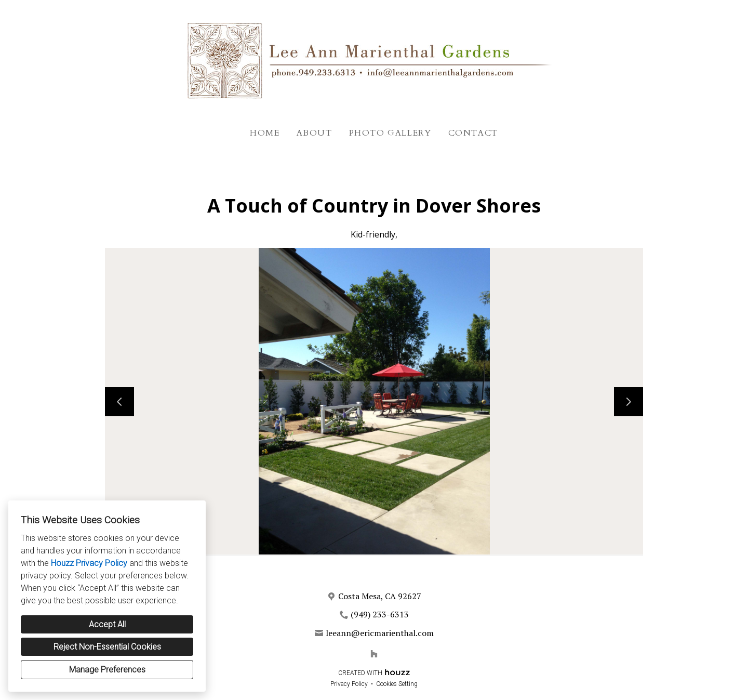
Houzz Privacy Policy (89, 563)
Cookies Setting (397, 684)
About (315, 133)
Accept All (107, 624)
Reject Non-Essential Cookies (107, 647)
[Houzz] (374, 654)
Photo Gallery (390, 133)
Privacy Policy (349, 684)
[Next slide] (629, 402)
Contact (473, 133)
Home (265, 133)
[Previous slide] (119, 402)
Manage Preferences (107, 670)
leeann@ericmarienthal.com (380, 633)
